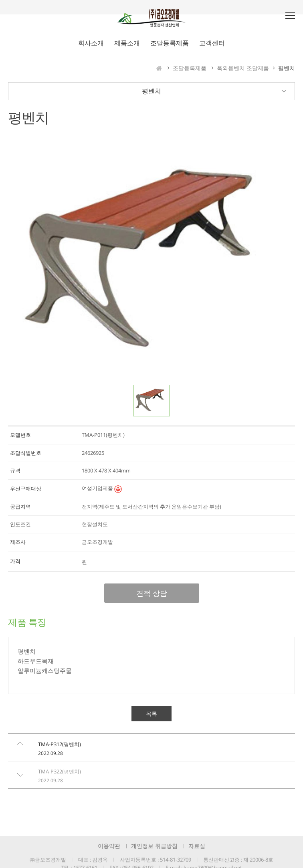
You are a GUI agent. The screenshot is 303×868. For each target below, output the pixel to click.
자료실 (197, 846)
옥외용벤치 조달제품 (243, 68)
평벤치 (287, 68)
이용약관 (109, 846)
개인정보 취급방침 (154, 846)
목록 (151, 714)
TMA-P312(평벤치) (60, 744)
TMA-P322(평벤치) (60, 771)
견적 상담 (152, 593)
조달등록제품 (190, 68)
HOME (159, 68)
